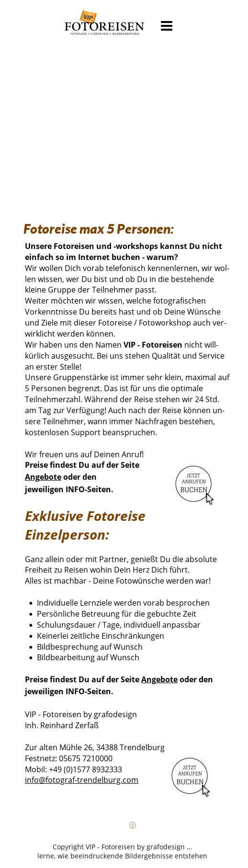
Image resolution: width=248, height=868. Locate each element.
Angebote (43, 477)
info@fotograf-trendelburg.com (82, 780)
